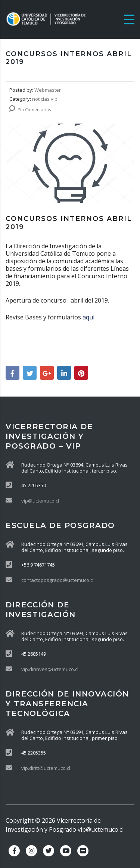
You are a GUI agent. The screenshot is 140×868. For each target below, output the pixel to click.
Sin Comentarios (30, 110)
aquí (89, 317)
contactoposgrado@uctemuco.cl (57, 580)
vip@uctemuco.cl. (101, 829)
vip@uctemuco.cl (40, 501)
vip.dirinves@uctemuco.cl (50, 669)
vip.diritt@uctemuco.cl (46, 768)
